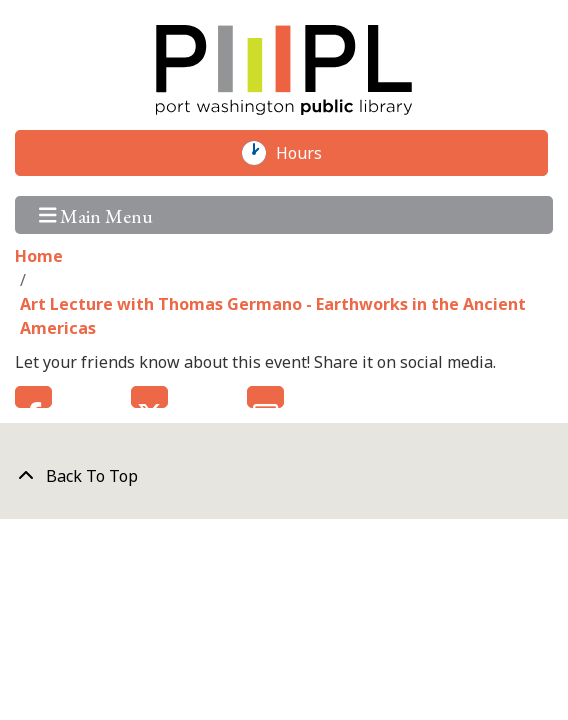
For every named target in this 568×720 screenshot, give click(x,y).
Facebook (33, 397)
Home (39, 256)
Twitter (149, 397)
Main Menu (96, 214)
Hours (309, 153)
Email (265, 397)
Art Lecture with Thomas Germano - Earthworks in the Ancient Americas (273, 316)
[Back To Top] (284, 476)
